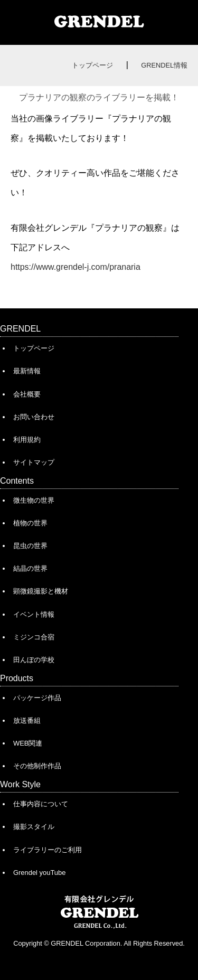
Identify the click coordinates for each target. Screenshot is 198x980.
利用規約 (27, 440)
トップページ (92, 65)
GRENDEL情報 (164, 65)
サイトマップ (34, 462)
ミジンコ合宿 (34, 637)
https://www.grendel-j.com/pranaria (76, 267)
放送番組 (27, 720)
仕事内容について (41, 804)
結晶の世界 (30, 568)
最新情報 (27, 371)
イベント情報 (34, 614)
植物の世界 (30, 523)
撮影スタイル (34, 827)
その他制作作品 (37, 766)
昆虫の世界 (30, 546)
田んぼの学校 (34, 660)
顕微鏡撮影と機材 (41, 591)
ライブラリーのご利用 (48, 850)
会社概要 (27, 394)
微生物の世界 (34, 500)
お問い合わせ (34, 417)
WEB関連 (28, 743)
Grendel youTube (39, 873)
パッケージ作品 (37, 698)
